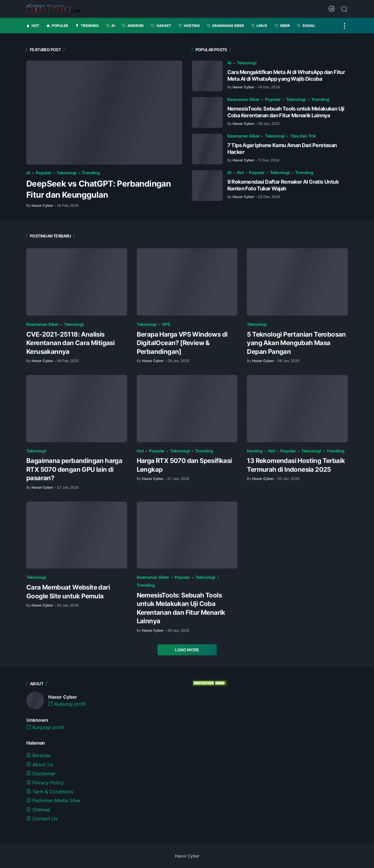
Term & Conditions (50, 792)
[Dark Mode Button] (332, 9)
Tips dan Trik (303, 136)
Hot (240, 172)
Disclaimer (41, 774)
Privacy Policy (45, 783)
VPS (166, 324)
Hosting (255, 451)
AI (28, 173)
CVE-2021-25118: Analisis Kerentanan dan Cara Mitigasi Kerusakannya (70, 343)
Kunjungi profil (67, 704)
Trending (91, 173)
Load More (187, 650)
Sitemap (38, 810)
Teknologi (67, 173)
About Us (40, 764)
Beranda (38, 755)
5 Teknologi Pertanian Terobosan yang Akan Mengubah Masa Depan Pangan (296, 343)
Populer (44, 173)
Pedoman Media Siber (54, 800)
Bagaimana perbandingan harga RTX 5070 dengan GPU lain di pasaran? (74, 469)
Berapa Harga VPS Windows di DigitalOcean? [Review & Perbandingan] (182, 343)
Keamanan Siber (244, 99)
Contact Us (42, 819)
